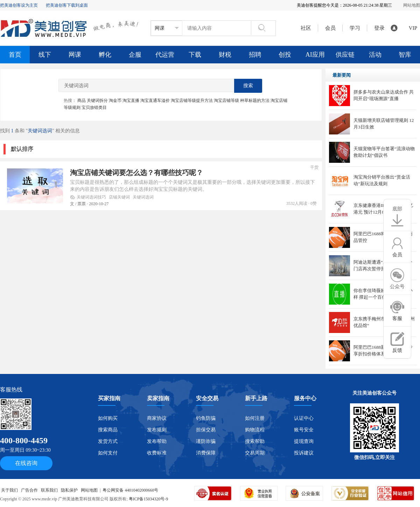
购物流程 (255, 430)
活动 (375, 55)
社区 (306, 28)
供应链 (345, 55)
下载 (195, 55)
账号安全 (304, 430)
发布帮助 (157, 441)
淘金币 (115, 100)
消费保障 (206, 453)
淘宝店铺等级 (226, 100)
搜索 (248, 86)
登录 (379, 28)
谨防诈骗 (206, 441)
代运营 (165, 55)
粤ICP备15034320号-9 (149, 499)
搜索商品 (108, 430)
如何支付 (108, 453)
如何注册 (255, 418)
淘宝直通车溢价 (155, 100)
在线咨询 (26, 463)
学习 (356, 28)
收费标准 (157, 453)
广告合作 (29, 490)
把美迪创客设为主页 (19, 5)
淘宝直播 (131, 100)
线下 (45, 55)
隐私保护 (69, 490)
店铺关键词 (119, 197)
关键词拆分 (97, 100)
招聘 (255, 55)
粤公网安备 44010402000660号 (130, 490)
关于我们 (9, 490)
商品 (82, 100)
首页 (15, 55)
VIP (413, 28)
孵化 (105, 55)
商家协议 (157, 418)
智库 (405, 55)
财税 (225, 55)
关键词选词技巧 (91, 197)
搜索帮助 (255, 441)
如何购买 (108, 418)
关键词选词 (143, 197)
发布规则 (157, 430)
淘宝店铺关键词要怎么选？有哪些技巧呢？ (136, 173)
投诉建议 (304, 453)
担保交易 (206, 430)
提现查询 (304, 441)
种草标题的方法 (255, 100)
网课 (75, 55)
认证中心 (304, 418)
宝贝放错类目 (94, 107)
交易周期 (255, 453)
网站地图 (412, 5)
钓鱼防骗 (206, 418)
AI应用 (315, 55)
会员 (332, 28)
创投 (285, 55)
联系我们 (49, 490)
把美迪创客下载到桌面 (67, 5)
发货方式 (108, 441)
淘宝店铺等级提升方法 (192, 100)
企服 (135, 55)
